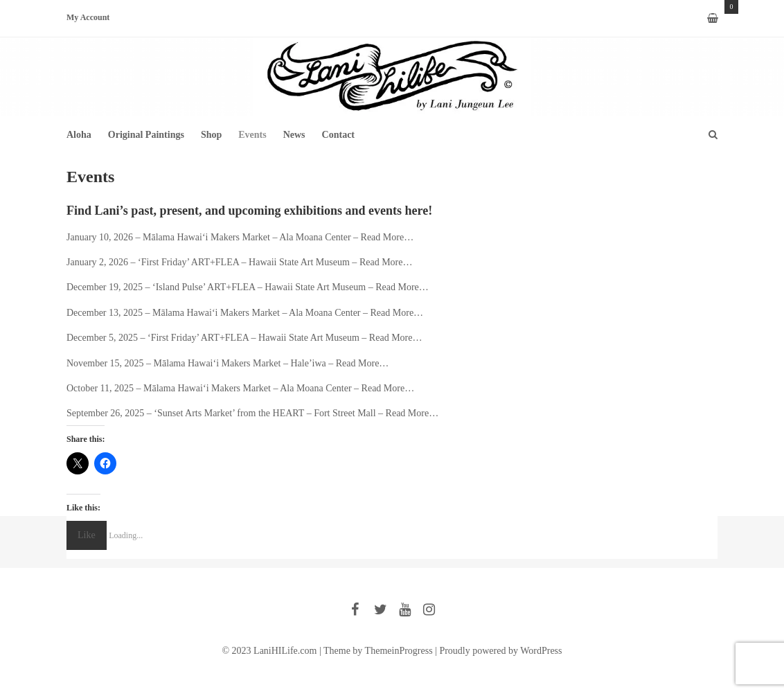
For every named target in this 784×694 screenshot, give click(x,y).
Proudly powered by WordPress (500, 651)
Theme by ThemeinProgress (378, 651)
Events (252, 135)
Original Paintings (146, 135)
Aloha (79, 135)
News (294, 135)
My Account (88, 18)
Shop (211, 135)
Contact (338, 135)
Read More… (387, 237)
